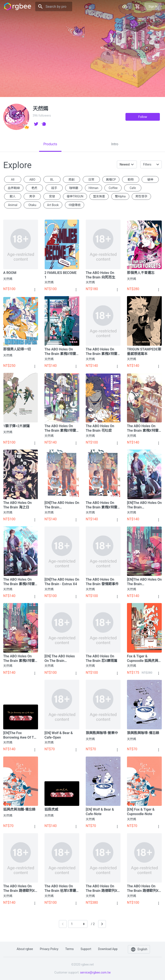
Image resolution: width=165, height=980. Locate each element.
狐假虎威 (51, 809)
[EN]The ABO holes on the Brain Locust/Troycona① (144, 582)
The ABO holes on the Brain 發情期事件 (102, 582)
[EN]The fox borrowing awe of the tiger (20, 735)
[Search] (54, 6)
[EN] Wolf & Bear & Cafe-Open (59, 735)
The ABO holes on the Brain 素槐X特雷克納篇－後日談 (60, 352)
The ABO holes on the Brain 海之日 (18, 505)
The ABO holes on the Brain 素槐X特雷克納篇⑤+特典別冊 (60, 428)
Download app (108, 949)
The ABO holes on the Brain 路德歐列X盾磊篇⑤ (19, 889)
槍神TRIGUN (75, 196)
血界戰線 (14, 188)
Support (86, 949)
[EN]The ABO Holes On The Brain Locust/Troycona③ (62, 505)
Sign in (153, 6)
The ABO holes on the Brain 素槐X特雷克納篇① (19, 659)
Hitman (93, 188)
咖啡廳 (74, 188)
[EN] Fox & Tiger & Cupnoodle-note (141, 812)
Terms (70, 949)
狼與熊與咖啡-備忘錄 (143, 733)
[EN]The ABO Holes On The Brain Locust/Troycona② (144, 505)
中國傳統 (75, 205)
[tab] (50, 144)
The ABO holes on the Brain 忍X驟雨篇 (102, 658)
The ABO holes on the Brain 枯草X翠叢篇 (60, 889)
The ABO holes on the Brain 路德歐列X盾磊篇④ (143, 889)
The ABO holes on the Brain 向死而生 (100, 275)
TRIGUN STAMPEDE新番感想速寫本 (144, 352)
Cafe (133, 188)
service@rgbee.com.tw (95, 972)
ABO (32, 180)
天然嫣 (8, 279)
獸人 (13, 196)
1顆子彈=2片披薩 (16, 426)
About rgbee (25, 949)
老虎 (34, 188)
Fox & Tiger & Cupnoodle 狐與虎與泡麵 (144, 659)
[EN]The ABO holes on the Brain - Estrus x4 (62, 582)
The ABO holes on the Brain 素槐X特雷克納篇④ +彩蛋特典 (143, 428)
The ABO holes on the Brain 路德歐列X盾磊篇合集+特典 (102, 889)
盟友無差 (99, 196)
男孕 (32, 196)
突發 (52, 196)
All (13, 180)
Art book (53, 205)
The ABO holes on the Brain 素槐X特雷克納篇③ (102, 505)
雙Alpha (120, 196)
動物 (131, 180)
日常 (91, 180)
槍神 (150, 180)
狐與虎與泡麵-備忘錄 (19, 809)
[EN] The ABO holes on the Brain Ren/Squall (60, 659)
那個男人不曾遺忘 (141, 273)
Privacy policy (49, 949)
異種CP (111, 180)
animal (13, 205)
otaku (32, 205)
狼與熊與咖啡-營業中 (102, 733)
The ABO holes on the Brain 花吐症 (100, 428)
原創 (72, 180)
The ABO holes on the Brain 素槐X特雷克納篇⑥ (102, 352)
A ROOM (10, 273)
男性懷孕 (141, 196)
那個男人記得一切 (17, 349)
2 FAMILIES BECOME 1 (61, 275)
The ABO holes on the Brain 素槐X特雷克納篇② (19, 582)
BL (52, 180)
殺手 (54, 188)
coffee (113, 188)
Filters (147, 164)
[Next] (102, 924)
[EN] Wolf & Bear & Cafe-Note (100, 812)
